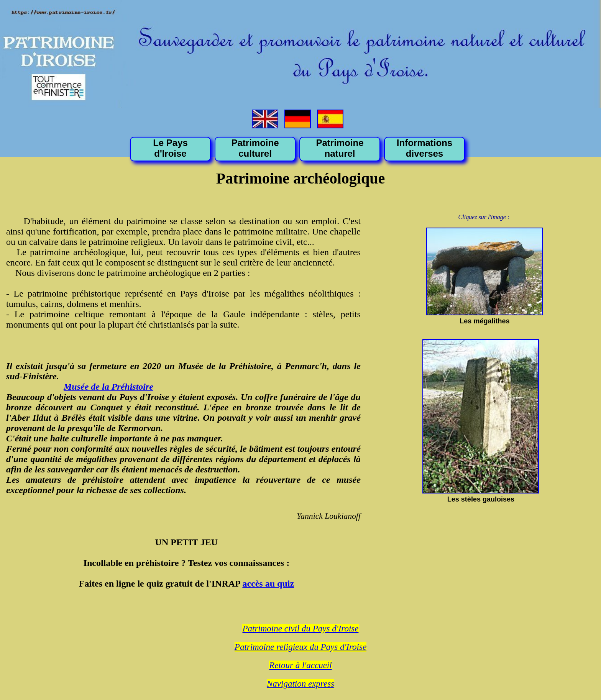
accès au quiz (268, 584)
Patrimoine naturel (340, 148)
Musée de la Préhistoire (108, 387)
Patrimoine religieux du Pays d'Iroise (300, 647)
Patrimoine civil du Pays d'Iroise (300, 629)
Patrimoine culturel (255, 148)
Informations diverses (424, 148)
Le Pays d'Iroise (170, 148)
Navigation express (300, 684)
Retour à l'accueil (300, 665)
